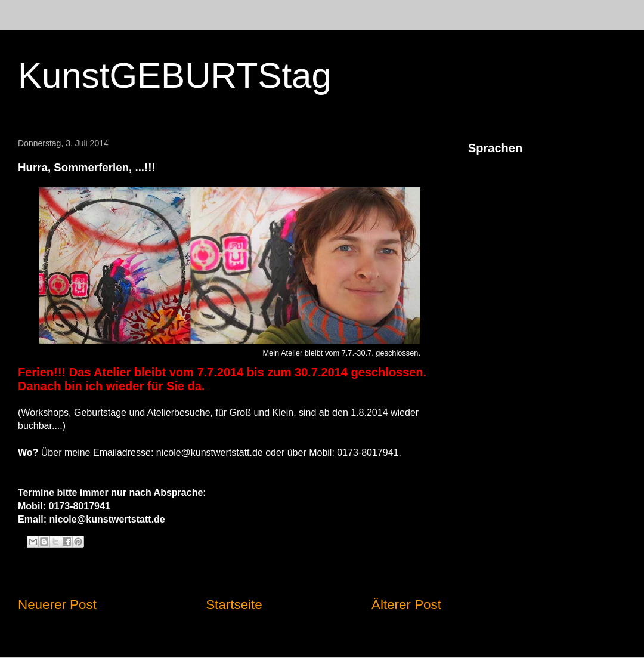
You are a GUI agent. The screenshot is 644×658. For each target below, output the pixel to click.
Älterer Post (406, 605)
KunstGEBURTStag (175, 75)
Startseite (234, 605)
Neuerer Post (57, 605)
